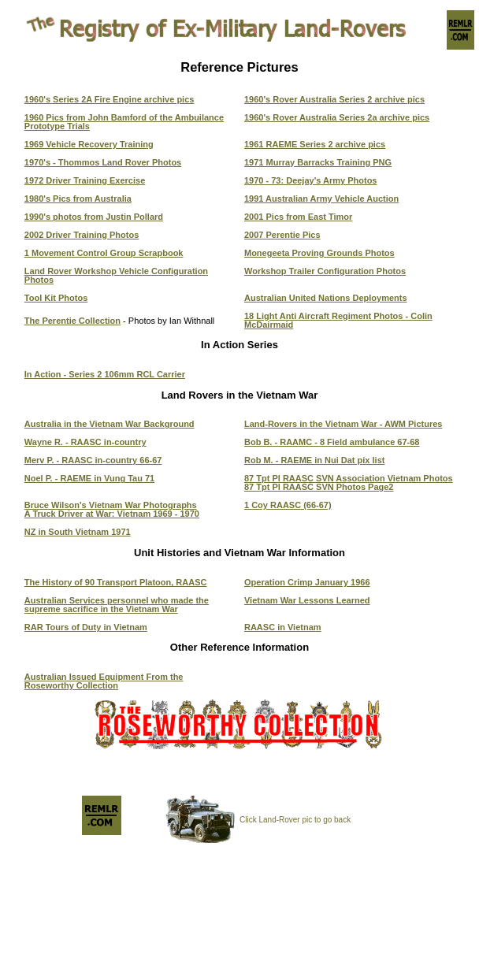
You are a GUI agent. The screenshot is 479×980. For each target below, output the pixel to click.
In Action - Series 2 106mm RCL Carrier (105, 374)
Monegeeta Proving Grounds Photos (319, 253)
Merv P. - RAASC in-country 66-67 (93, 460)
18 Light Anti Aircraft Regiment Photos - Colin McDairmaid (338, 320)
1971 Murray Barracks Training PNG (318, 162)
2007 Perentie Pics (282, 235)
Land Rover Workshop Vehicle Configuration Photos (116, 275)
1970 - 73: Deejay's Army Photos (311, 180)
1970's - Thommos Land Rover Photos (103, 162)
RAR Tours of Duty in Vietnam (86, 627)
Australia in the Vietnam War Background (110, 424)
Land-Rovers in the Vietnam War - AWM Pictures (343, 424)
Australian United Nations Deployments (326, 298)
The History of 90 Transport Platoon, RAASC (116, 582)
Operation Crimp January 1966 (307, 582)
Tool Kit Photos (56, 298)
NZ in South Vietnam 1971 (78, 532)
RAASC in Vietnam (283, 627)
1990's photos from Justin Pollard (94, 217)
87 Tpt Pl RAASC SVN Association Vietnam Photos (349, 478)
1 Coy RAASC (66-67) (288, 505)
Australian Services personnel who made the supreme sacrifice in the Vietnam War (117, 605)
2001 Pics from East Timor (298, 217)
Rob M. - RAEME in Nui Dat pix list (314, 460)
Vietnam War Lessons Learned (307, 600)
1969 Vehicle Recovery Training (89, 144)
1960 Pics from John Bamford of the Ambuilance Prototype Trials (124, 122)
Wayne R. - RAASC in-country (85, 442)
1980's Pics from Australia (78, 199)
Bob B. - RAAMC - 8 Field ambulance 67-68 (332, 442)
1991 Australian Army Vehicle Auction (321, 199)
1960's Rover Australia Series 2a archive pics (337, 117)
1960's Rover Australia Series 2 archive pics (334, 99)
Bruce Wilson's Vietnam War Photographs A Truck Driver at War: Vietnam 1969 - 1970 (112, 509)
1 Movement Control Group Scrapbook (104, 253)
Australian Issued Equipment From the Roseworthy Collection (104, 681)
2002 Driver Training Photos (82, 235)
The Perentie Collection (72, 321)
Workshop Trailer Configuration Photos (325, 271)
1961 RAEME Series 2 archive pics (315, 144)
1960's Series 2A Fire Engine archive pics (110, 99)
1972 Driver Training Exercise (85, 180)
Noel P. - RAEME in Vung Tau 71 (89, 478)
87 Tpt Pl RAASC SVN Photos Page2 (319, 487)
